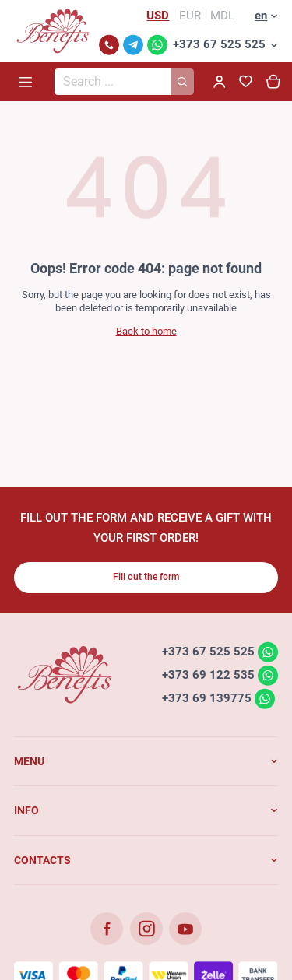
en (261, 16)
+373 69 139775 (207, 698)
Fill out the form (146, 577)
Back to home (146, 331)
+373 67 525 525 (219, 44)
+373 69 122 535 (208, 675)
